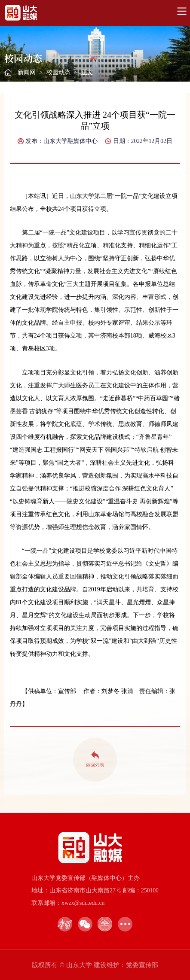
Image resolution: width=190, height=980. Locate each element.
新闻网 (27, 72)
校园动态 (58, 72)
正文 (87, 72)
